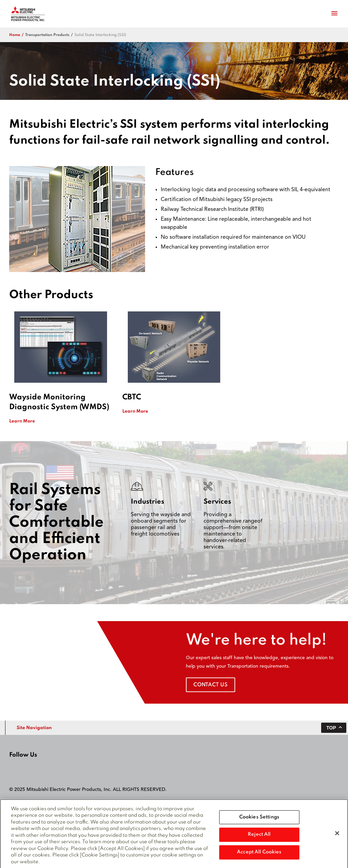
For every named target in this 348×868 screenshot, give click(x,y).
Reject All (259, 837)
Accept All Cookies (259, 854)
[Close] (337, 835)
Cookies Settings (259, 819)
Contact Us (211, 685)
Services (217, 502)
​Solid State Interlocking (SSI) (100, 35)
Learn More (22, 421)
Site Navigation (34, 728)
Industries (147, 502)
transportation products (47, 35)
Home (15, 35)
